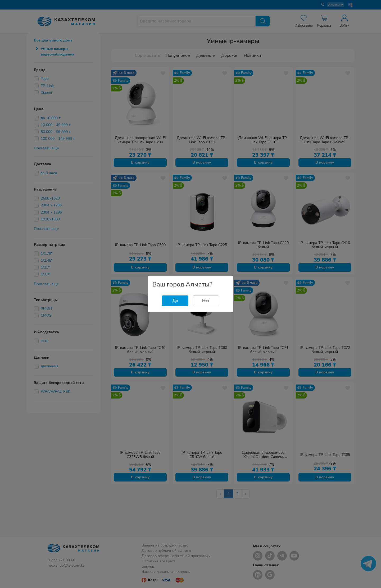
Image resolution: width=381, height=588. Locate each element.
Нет (206, 300)
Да (175, 300)
